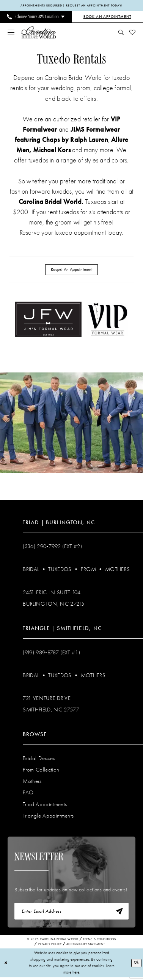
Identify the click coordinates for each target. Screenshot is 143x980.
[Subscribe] (119, 913)
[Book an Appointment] (108, 17)
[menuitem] (36, 17)
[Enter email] (71, 913)
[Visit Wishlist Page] (132, 33)
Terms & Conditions (100, 942)
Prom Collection (41, 771)
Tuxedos (60, 570)
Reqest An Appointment (71, 270)
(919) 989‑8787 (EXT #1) (51, 653)
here (76, 975)
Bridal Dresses (39, 759)
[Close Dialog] (6, 966)
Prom (88, 570)
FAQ (28, 794)
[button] (11, 33)
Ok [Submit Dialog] (136, 965)
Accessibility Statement (86, 947)
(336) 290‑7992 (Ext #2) (52, 547)
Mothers (117, 570)
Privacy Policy (50, 947)
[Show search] (121, 33)
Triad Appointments (45, 805)
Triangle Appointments (48, 817)
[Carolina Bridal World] (38, 33)
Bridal (31, 570)
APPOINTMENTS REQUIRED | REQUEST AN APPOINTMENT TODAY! (71, 6)
